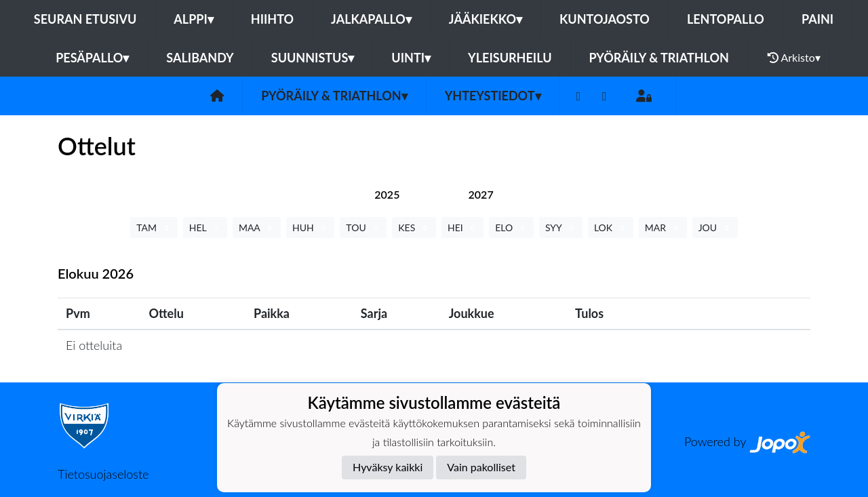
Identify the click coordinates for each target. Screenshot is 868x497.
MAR (663, 227)
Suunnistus (313, 58)
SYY (561, 227)
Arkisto (794, 58)
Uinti (411, 58)
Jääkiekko (486, 19)
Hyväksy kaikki (388, 467)
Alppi (193, 19)
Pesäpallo (92, 58)
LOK (611, 227)
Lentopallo (726, 19)
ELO (511, 227)
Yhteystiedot (493, 96)
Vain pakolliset (481, 467)
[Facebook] (579, 96)
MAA (257, 227)
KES (414, 227)
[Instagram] (605, 96)
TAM (154, 227)
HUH (310, 227)
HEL (205, 227)
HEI (462, 227)
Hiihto (272, 19)
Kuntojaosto (605, 19)
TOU (363, 227)
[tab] (387, 194)
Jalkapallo (371, 19)
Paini (817, 19)
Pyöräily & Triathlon (659, 58)
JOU (715, 227)
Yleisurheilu (510, 58)
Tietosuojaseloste (103, 474)
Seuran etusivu (85, 19)
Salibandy (200, 58)
